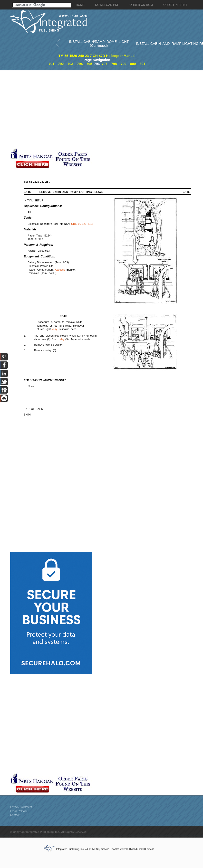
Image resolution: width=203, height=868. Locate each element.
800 (133, 64)
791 (51, 64)
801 (142, 64)
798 (114, 64)
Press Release (19, 811)
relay (54, 329)
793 (70, 64)
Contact (15, 815)
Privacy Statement (21, 807)
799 (123, 64)
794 (80, 64)
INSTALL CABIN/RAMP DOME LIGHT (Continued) (99, 44)
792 (61, 64)
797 (104, 64)
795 (89, 64)
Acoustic (60, 270)
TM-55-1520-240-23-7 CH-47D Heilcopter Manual (97, 56)
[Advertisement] (48, 109)
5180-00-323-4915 (82, 224)
